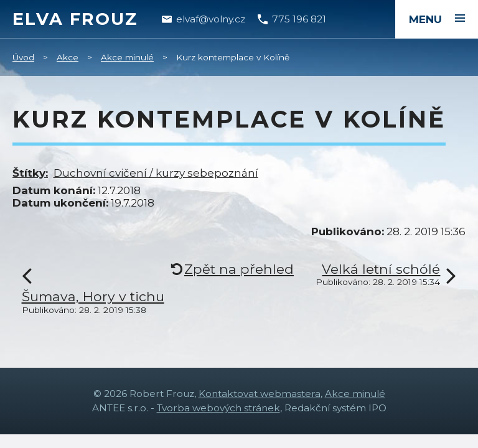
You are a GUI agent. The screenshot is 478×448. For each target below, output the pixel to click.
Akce (68, 57)
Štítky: (30, 173)
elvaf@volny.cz (211, 19)
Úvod (23, 57)
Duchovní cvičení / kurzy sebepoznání (156, 173)
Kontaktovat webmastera (260, 394)
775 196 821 (299, 19)
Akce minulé (127, 57)
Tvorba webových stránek (218, 408)
